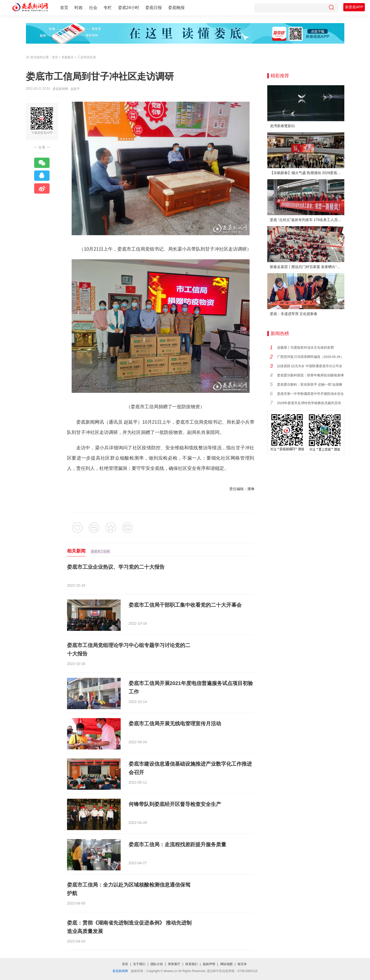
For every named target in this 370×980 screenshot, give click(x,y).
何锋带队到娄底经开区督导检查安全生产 (175, 804)
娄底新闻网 (60, 89)
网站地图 (226, 964)
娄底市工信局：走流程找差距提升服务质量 (177, 844)
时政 (79, 8)
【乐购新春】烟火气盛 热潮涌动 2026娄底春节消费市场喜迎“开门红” (307, 173)
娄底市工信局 (100, 551)
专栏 (108, 8)
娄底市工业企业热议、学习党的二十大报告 (116, 567)
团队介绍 (157, 964)
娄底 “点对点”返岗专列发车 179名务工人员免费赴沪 (307, 220)
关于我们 (139, 964)
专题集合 (68, 57)
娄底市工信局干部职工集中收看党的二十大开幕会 (185, 605)
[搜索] (331, 8)
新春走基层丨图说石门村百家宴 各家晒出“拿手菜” (307, 267)
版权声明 (209, 964)
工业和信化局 (87, 57)
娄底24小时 (129, 8)
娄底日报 (154, 8)
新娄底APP (354, 7)
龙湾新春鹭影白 (282, 126)
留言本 (242, 964)
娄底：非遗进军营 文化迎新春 (294, 314)
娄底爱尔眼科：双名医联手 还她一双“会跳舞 (310, 384)
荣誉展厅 (174, 964)
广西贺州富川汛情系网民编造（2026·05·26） (310, 357)
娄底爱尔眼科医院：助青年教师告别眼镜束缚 (310, 375)
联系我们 (192, 964)
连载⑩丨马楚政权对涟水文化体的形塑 (305, 348)
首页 (64, 8)
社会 (93, 8)
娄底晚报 (176, 8)
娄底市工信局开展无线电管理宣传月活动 (175, 724)
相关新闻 (76, 551)
